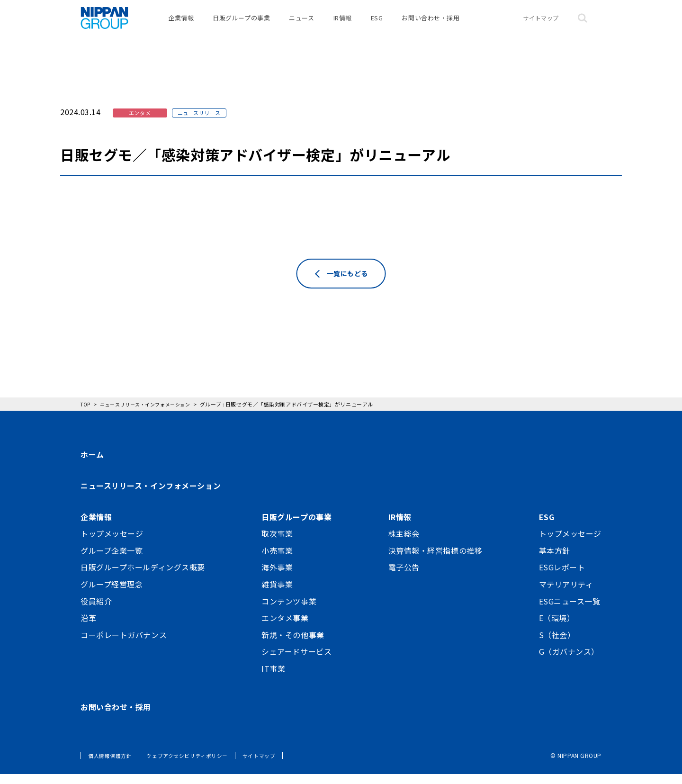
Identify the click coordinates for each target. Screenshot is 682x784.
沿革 (88, 628)
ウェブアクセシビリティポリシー (194, 765)
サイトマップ (541, 23)
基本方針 (555, 560)
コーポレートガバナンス (124, 644)
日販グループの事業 (241, 23)
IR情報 (343, 23)
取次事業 (277, 543)
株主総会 (404, 543)
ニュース (301, 23)
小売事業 (277, 560)
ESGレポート (562, 577)
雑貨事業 (277, 594)
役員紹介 (96, 611)
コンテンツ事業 (289, 611)
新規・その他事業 (293, 644)
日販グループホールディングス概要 (143, 577)
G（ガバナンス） (569, 661)
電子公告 (404, 577)
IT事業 (273, 678)
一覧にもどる (348, 289)
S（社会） (557, 644)
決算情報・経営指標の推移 (435, 560)
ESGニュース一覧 (570, 611)
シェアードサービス (296, 661)
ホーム (92, 464)
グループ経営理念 (112, 594)
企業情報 (181, 23)
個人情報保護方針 (112, 765)
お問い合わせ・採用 (431, 23)
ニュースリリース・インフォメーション (151, 496)
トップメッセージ (112, 543)
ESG (377, 23)
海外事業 (277, 577)
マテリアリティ (566, 594)
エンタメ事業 (285, 628)
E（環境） (557, 628)
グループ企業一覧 (112, 560)
